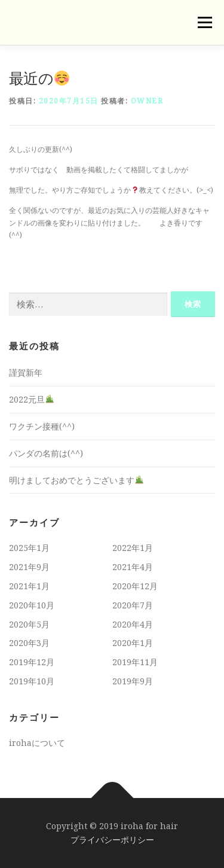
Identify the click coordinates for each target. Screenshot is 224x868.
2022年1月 (133, 548)
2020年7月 (133, 605)
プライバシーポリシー (112, 840)
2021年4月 (133, 567)
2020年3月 (29, 643)
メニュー (205, 22)
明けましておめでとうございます (76, 480)
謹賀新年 (26, 372)
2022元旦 (31, 399)
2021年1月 (29, 586)
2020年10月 (32, 605)
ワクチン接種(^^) (42, 426)
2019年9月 (133, 681)
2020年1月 (133, 643)
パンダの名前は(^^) (46, 453)
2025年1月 (29, 548)
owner (147, 101)
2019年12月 (32, 662)
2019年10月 (32, 681)
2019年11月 (135, 662)
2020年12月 (135, 586)
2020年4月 (133, 624)
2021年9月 (29, 567)
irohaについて (37, 743)
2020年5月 (29, 624)
